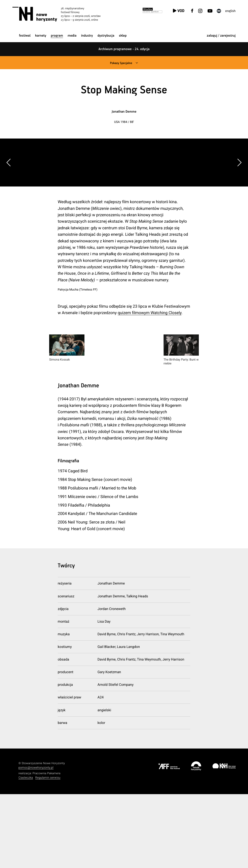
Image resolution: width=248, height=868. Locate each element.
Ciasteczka (26, 851)
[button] (239, 200)
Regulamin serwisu (48, 851)
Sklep (123, 36)
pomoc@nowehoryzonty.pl (36, 842)
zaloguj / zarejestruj (221, 36)
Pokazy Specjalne (121, 63)
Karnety (41, 36)
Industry (87, 36)
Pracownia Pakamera (46, 847)
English (230, 11)
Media (72, 36)
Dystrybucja (106, 36)
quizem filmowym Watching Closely (150, 387)
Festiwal (25, 36)
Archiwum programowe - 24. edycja (124, 49)
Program (57, 36)
